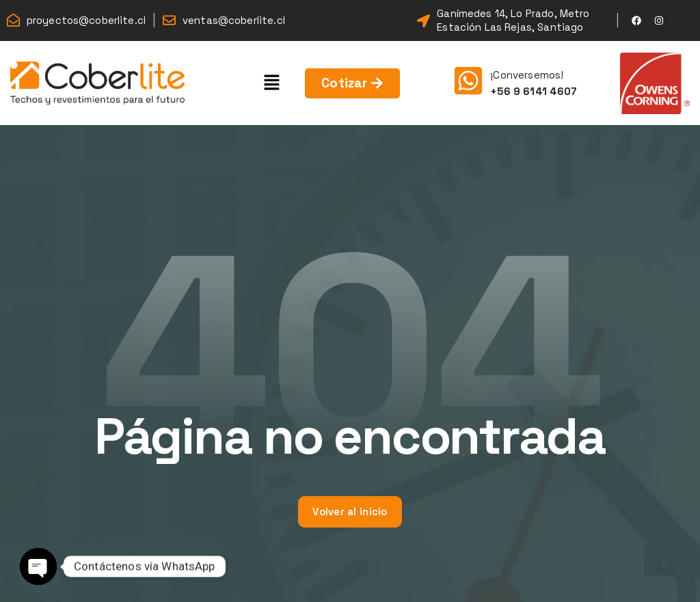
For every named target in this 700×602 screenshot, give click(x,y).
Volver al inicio (350, 511)
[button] (272, 83)
